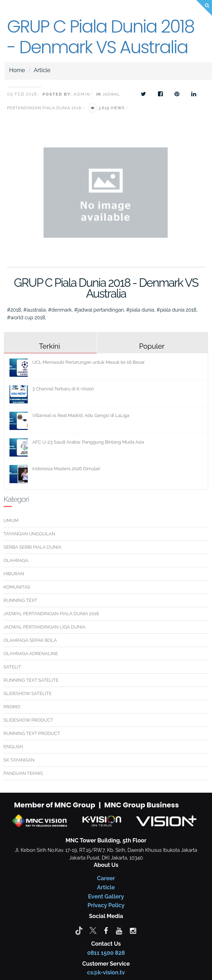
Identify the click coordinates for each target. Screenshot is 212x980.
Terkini (49, 346)
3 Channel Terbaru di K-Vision (63, 389)
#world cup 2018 (26, 318)
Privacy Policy (106, 905)
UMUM (11, 520)
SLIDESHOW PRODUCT (28, 720)
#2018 (14, 310)
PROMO (12, 707)
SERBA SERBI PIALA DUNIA (32, 547)
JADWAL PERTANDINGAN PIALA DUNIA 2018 (51, 614)
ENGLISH (13, 747)
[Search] (204, 8)
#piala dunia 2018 (176, 310)
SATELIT (12, 667)
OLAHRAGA (16, 560)
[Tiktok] (79, 930)
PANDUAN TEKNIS (23, 773)
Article (42, 70)
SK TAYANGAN (19, 760)
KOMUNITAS (17, 587)
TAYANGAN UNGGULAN (29, 534)
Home (17, 70)
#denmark (60, 310)
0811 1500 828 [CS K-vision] (106, 953)
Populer (152, 346)
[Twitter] (93, 930)
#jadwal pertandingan (99, 310)
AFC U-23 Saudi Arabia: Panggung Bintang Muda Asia (88, 442)
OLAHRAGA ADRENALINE (31, 654)
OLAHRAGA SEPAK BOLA (30, 640)
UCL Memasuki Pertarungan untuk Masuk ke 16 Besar (88, 362)
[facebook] (106, 930)
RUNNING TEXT (20, 600)
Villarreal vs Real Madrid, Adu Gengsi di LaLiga (81, 415)
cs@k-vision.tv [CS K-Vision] (106, 972)
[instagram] (133, 930)
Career (106, 878)
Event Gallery (106, 896)
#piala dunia (140, 310)
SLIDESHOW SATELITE (28, 693)
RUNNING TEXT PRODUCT (32, 733)
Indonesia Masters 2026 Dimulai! (66, 469)
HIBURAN (14, 574)
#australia (34, 310)
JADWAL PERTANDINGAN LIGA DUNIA (44, 627)
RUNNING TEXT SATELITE (31, 680)
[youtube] (119, 930)
